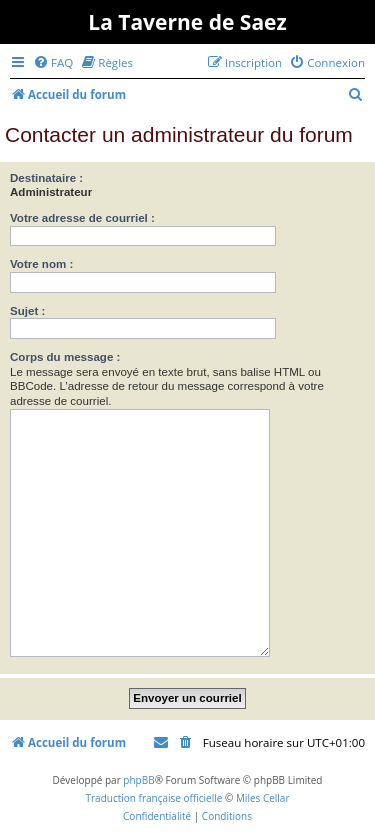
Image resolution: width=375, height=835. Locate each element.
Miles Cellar (263, 798)
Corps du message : (65, 357)
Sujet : (27, 311)
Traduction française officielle (153, 798)
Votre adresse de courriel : (82, 218)
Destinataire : (46, 178)
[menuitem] (53, 62)
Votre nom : (41, 264)
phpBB (138, 780)
